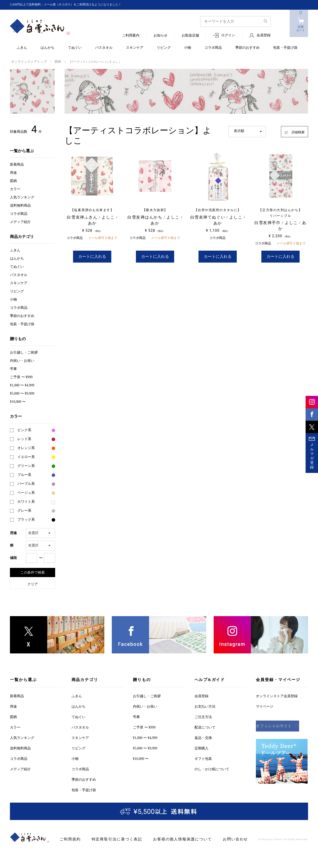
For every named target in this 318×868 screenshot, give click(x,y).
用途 (13, 172)
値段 (13, 557)
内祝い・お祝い (22, 360)
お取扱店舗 (190, 36)
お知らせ (160, 36)
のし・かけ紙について (212, 769)
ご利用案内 (131, 36)
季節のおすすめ (247, 48)
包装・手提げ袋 (285, 48)
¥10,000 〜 (18, 401)
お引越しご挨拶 (24, 352)
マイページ (265, 706)
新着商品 (17, 164)
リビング (164, 48)
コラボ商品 (213, 48)
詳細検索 (290, 130)
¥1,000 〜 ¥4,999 (22, 385)
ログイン (228, 35)
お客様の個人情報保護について (171, 839)
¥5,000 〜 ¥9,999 (22, 393)
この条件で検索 (33, 572)
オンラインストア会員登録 (277, 696)
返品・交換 (203, 737)
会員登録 (264, 35)
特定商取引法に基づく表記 (111, 839)
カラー (15, 189)
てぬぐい (75, 48)
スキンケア (135, 48)
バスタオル (104, 48)
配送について (205, 727)
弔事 (13, 368)
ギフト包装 (203, 758)
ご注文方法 (203, 716)
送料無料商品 (20, 205)
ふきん (22, 48)
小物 (188, 48)
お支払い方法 (205, 706)
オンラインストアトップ (26, 61)
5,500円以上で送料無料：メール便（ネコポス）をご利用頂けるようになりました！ (75, 5)
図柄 (52, 61)
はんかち (47, 48)
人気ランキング (22, 197)
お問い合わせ (219, 839)
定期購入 (201, 748)
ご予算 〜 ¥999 (21, 377)
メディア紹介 (20, 221)
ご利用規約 (69, 839)
